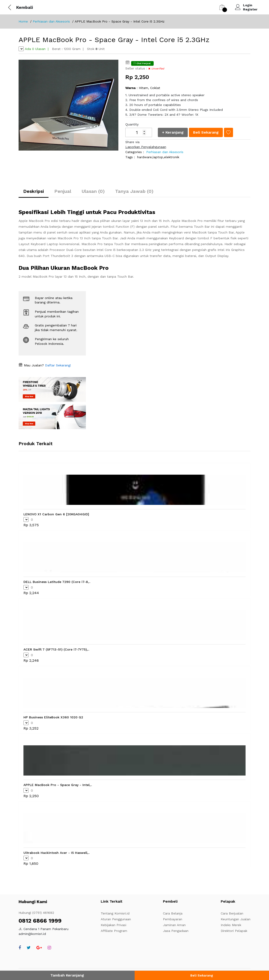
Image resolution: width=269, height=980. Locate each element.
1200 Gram (72, 49)
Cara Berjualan (232, 913)
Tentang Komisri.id (115, 913)
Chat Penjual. (142, 63)
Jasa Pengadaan (176, 931)
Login (248, 5)
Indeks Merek (231, 925)
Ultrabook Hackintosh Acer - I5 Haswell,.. (57, 853)
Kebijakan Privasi (113, 925)
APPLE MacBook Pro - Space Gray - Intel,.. (58, 785)
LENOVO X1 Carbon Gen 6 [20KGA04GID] (56, 514)
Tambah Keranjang (67, 975)
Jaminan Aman (174, 925)
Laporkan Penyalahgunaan (146, 147)
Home (23, 21)
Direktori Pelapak (234, 931)
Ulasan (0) (93, 191)
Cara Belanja (173, 913)
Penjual (63, 191)
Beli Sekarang (202, 975)
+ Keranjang (173, 132)
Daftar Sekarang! (57, 365)
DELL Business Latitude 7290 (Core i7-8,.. (57, 582)
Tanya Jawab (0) (134, 191)
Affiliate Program (114, 931)
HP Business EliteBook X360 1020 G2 (53, 717)
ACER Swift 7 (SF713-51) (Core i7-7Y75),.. (56, 649)
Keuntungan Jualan (236, 919)
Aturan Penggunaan (116, 919)
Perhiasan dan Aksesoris (51, 21)
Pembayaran (173, 919)
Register (250, 9)
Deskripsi (34, 191)
